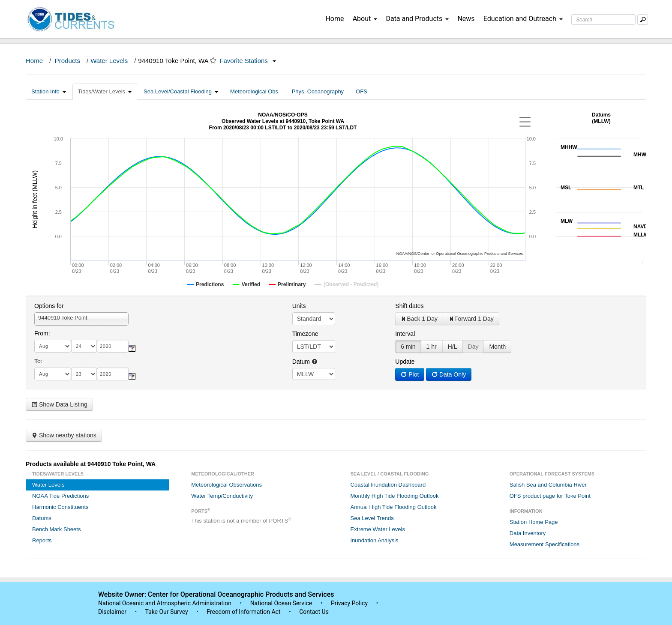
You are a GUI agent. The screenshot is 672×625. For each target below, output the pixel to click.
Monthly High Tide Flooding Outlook (395, 496)
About (365, 19)
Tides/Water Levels (105, 91)
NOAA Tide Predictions (60, 496)
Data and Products (417, 19)
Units (299, 306)
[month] (53, 346)
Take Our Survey (167, 612)
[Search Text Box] (603, 19)
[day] (84, 346)
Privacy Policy (349, 603)
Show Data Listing (59, 404)
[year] (113, 346)
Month (497, 347)
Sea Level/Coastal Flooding (181, 91)
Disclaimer (112, 612)
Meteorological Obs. (255, 91)
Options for (49, 306)
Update (405, 362)
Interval (405, 334)
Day (473, 347)
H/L (453, 347)
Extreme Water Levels (378, 529)
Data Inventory (528, 533)
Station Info (49, 91)
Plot (410, 374)
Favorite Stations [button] (248, 61)
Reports (42, 540)
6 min (408, 347)
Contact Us (314, 612)
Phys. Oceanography (318, 91)
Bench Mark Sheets (56, 529)
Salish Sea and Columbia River (548, 485)
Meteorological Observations (226, 485)
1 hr (432, 347)
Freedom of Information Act (243, 612)
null (314, 374)
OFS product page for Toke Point (550, 496)
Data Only (449, 374)
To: (38, 361)
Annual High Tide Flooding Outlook (394, 507)
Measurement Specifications (544, 544)
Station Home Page (534, 522)
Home (334, 19)
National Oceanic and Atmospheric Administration (165, 603)
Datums (42, 518)
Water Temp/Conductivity (222, 496)
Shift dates (409, 306)
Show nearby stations (64, 435)
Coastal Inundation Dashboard (388, 485)
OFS (361, 91)
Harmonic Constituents (60, 507)
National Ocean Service (281, 603)
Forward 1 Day (471, 319)
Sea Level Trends (372, 518)
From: (42, 333)
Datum (305, 362)
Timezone (305, 334)
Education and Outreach (523, 19)
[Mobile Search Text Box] (643, 19)
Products (67, 61)
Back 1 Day (419, 319)
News (466, 19)
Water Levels (109, 61)
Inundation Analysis (375, 540)
